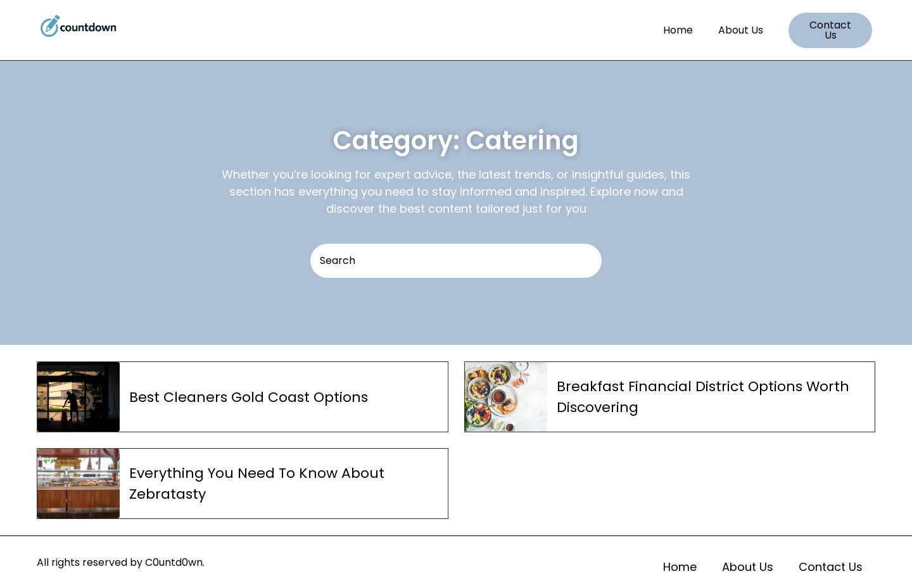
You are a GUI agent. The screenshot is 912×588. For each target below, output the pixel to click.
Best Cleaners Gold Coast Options (249, 397)
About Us (741, 30)
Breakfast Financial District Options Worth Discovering (703, 397)
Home (678, 30)
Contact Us (831, 567)
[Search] (456, 261)
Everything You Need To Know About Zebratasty (257, 484)
